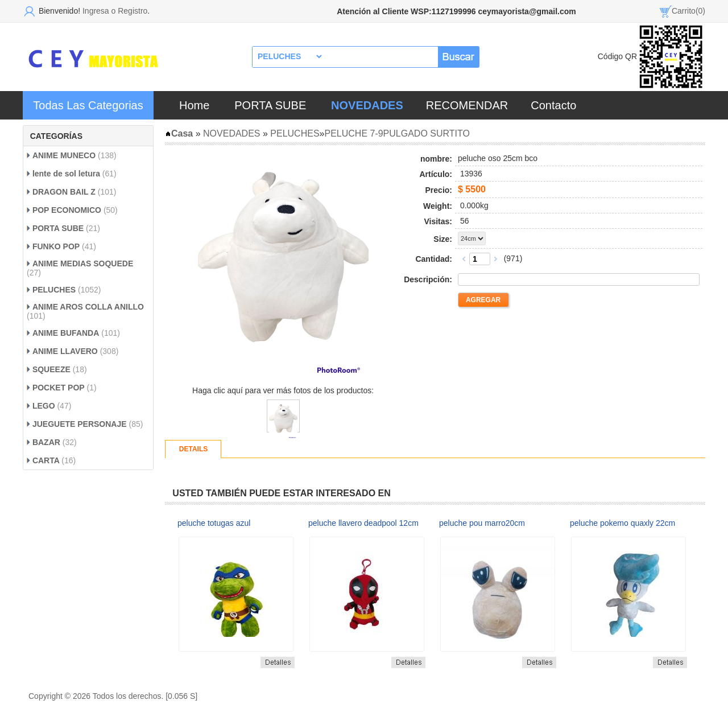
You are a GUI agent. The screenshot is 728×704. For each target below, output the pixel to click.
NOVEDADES (231, 133)
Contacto (553, 105)
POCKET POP (59, 388)
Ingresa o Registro (115, 11)
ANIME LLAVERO (66, 351)
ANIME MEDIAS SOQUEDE (83, 264)
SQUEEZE (51, 369)
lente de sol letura (66, 174)
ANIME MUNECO (64, 155)
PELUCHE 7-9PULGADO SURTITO (397, 133)
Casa (179, 133)
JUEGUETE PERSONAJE (80, 424)
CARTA (47, 460)
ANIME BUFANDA (66, 333)
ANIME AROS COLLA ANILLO (88, 307)
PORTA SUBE (270, 105)
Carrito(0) (688, 11)
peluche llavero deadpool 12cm (363, 523)
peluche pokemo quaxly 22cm (622, 523)
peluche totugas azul (214, 523)
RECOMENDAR (467, 105)
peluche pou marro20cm (482, 523)
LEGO (45, 406)
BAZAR (46, 442)
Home (194, 105)
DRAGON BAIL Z (65, 192)
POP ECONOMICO (67, 210)
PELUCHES (54, 290)
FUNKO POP (56, 246)
